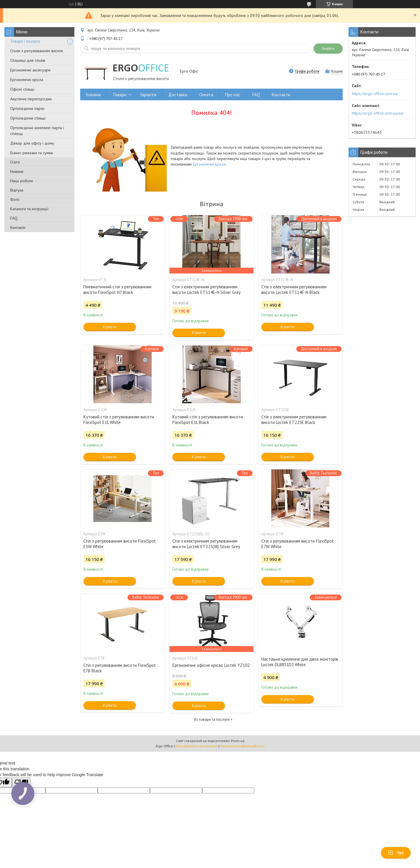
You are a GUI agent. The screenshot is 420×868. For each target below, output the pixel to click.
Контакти (18, 227)
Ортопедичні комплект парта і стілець (37, 131)
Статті (15, 162)
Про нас (233, 95)
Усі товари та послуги (212, 719)
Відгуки (17, 190)
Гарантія (148, 95)
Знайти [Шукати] (328, 49)
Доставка (178, 95)
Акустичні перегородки (31, 99)
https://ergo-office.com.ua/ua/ (378, 113)
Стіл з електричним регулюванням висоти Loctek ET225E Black (294, 420)
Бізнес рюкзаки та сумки (32, 153)
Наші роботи (22, 181)
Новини (17, 171)
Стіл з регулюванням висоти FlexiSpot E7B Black (120, 668)
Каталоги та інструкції (29, 209)
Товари (119, 95)
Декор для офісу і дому (32, 143)
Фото (15, 199)
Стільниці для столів (28, 60)
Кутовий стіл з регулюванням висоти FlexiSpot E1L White (119, 420)
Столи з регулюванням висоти (37, 51)
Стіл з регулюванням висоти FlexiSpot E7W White (297, 544)
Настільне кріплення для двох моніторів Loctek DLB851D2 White (300, 662)
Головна (93, 95)
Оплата (206, 95)
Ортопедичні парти (27, 108)
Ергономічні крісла (27, 80)
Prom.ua (238, 741)
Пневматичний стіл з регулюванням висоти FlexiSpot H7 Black (117, 290)
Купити (110, 327)
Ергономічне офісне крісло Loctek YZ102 (211, 665)
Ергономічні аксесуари (30, 70)
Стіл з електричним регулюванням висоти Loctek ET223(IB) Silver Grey (206, 544)
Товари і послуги (25, 41)
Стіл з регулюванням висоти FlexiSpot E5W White (120, 544)
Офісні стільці (22, 89)
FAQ (14, 218)
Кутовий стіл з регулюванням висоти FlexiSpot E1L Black (208, 420)
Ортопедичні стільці (28, 118)
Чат (396, 853)
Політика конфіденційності (242, 746)
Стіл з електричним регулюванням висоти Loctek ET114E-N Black (294, 290)
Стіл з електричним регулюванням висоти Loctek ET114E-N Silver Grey (206, 290)
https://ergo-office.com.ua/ (375, 94)
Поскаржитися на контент (197, 746)
